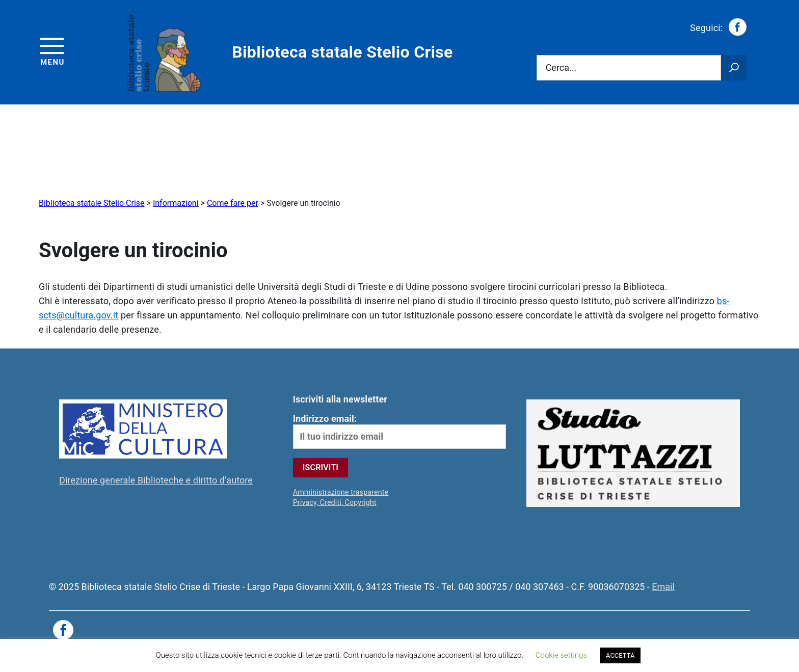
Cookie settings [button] (561, 655)
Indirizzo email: (400, 431)
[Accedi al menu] (52, 50)
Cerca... (561, 68)
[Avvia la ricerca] (734, 68)
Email (663, 587)
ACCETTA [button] (620, 655)
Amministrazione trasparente (341, 492)
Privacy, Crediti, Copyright (335, 503)
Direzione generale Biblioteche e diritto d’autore (156, 480)
